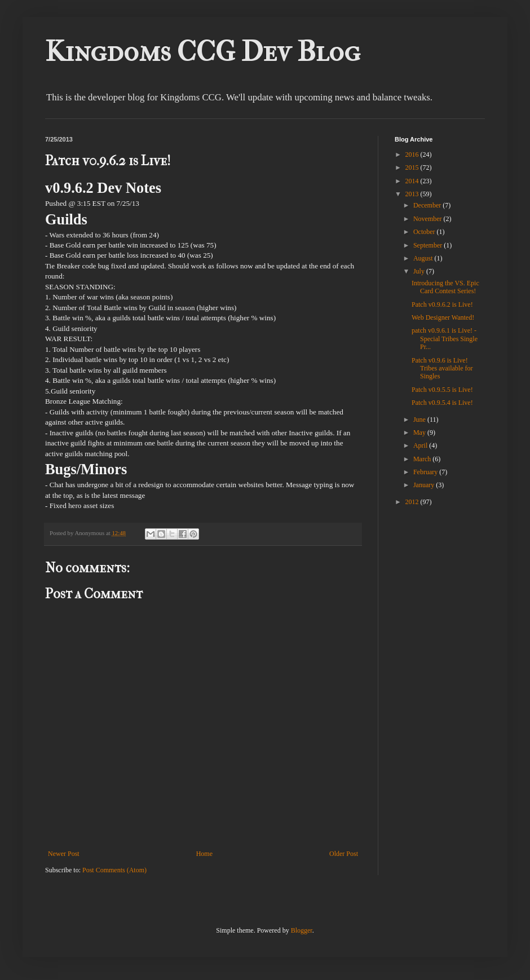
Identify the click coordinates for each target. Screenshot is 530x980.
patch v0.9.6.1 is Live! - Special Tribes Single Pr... (445, 339)
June (420, 420)
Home (204, 854)
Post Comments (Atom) (114, 870)
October (425, 232)
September (429, 245)
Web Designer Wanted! (443, 317)
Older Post (344, 854)
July (420, 271)
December (428, 205)
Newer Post (64, 854)
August (424, 258)
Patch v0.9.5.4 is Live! (442, 403)
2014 (413, 181)
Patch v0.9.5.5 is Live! (442, 390)
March (423, 459)
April (421, 445)
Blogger (302, 930)
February (426, 472)
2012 (413, 502)
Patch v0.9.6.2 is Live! (442, 304)
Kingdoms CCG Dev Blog (203, 52)
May (420, 432)
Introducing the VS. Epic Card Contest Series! (445, 287)
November (429, 219)
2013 (413, 194)
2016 (413, 154)
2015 (413, 167)
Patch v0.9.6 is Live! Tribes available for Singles (442, 368)
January (425, 485)
